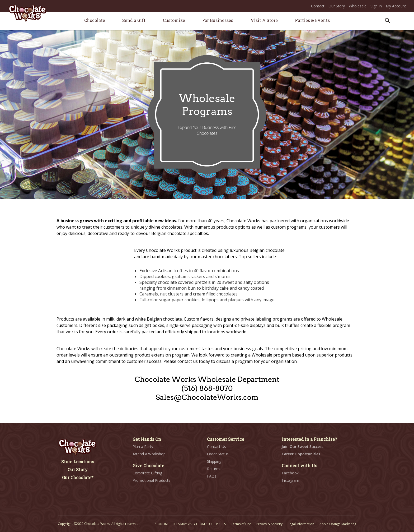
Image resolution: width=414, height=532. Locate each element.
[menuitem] (95, 20)
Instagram (290, 480)
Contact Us (217, 447)
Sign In (376, 6)
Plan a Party (143, 447)
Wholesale (358, 6)
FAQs (212, 476)
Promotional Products (151, 480)
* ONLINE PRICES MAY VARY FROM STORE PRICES (190, 524)
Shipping (214, 461)
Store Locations (78, 462)
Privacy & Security (269, 524)
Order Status (218, 454)
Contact (318, 6)
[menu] (207, 21)
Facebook (290, 473)
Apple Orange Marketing (338, 524)
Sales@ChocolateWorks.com (207, 397)
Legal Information (301, 524)
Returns (214, 469)
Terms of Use (241, 524)
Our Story (337, 6)
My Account (396, 6)
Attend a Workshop (149, 454)
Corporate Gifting (147, 473)
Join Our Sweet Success (303, 447)
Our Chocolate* (78, 477)
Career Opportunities (301, 454)
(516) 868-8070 (207, 388)
